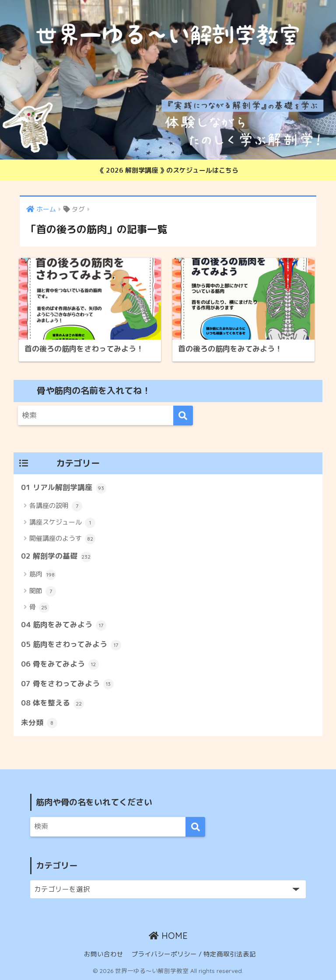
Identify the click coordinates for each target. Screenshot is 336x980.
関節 (43, 591)
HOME (168, 936)
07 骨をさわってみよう (67, 684)
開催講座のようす (62, 539)
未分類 (39, 723)
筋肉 (43, 575)
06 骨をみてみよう (60, 664)
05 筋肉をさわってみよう (71, 645)
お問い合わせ (104, 954)
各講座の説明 (56, 506)
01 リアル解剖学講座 (64, 488)
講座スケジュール (62, 523)
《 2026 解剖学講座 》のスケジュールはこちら (168, 170)
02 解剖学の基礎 (56, 556)
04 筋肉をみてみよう (64, 625)
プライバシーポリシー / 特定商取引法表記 (194, 954)
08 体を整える (52, 703)
